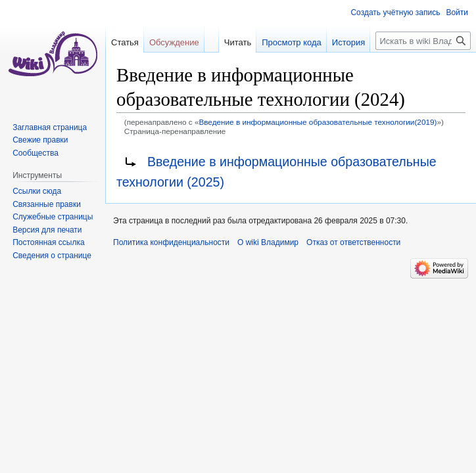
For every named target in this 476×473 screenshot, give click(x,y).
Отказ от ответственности (353, 242)
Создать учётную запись (395, 12)
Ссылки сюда (37, 191)
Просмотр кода (292, 42)
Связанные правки (47, 204)
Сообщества (36, 153)
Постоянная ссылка (48, 242)
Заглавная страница (50, 127)
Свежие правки (40, 140)
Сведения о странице (52, 256)
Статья (125, 42)
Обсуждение (174, 42)
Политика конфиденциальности (171, 242)
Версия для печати (47, 230)
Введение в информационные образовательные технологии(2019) (318, 122)
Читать (238, 42)
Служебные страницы (53, 217)
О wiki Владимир (268, 242)
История (348, 42)
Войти (457, 12)
